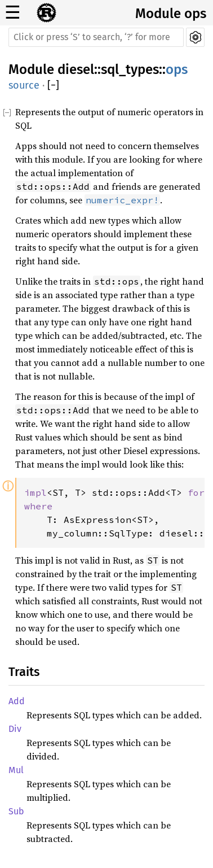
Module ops (171, 14)
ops (177, 69)
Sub (16, 811)
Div (15, 729)
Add (17, 701)
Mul (16, 770)
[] (53, 86)
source (24, 85)
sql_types (130, 69)
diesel (76, 69)
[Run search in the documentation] (96, 37)
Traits (24, 672)
